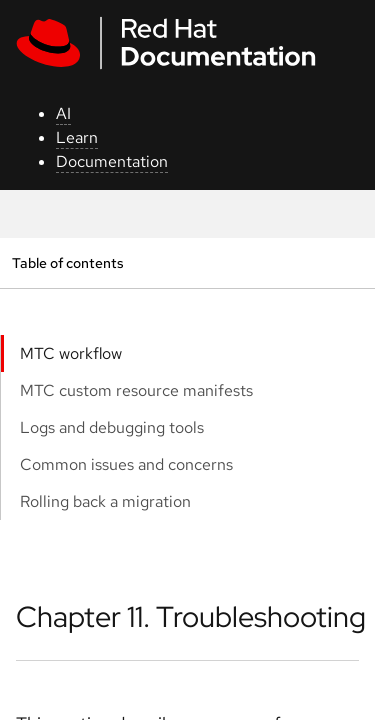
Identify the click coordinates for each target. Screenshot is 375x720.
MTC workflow (71, 353)
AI (63, 113)
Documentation (112, 161)
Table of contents (67, 262)
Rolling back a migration (105, 501)
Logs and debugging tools (112, 427)
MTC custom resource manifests (136, 390)
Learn (77, 137)
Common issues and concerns (126, 464)
